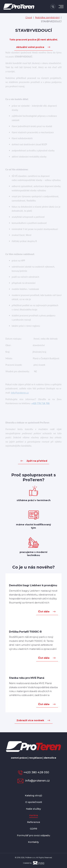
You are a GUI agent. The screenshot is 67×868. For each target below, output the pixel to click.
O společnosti (34, 802)
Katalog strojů (33, 795)
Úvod (29, 17)
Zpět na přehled (37, 461)
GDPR (33, 829)
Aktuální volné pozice (30, 47)
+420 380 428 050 (33, 772)
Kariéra (34, 815)
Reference (34, 822)
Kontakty (33, 842)
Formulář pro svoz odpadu (34, 835)
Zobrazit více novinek (30, 720)
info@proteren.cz (34, 781)
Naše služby (33, 809)
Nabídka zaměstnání (47, 17)
